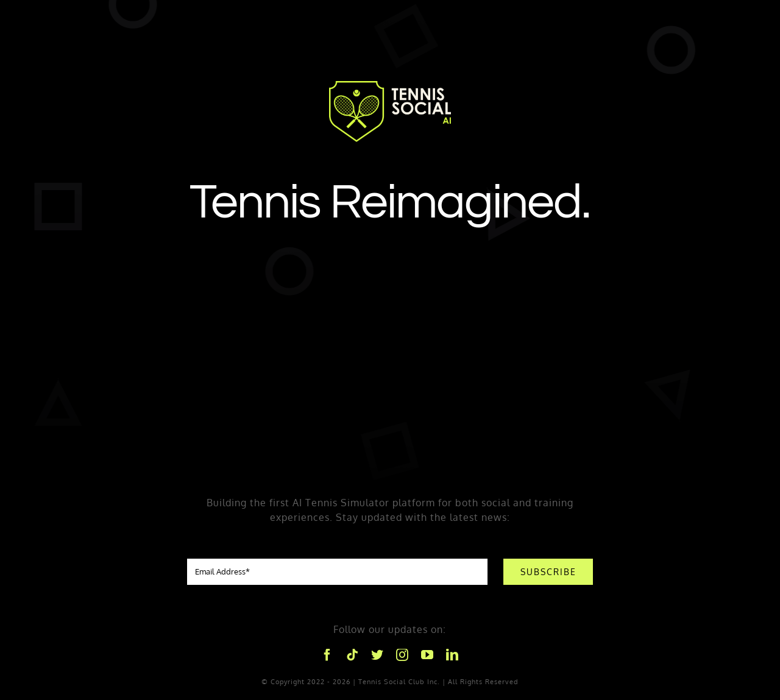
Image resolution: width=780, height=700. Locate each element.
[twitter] (378, 655)
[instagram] (402, 655)
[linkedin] (452, 655)
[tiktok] (353, 655)
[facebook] (328, 655)
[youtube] (427, 655)
